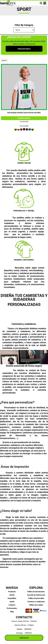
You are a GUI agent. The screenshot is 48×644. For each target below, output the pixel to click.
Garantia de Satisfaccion (36, 595)
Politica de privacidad (36, 598)
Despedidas (12, 598)
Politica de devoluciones (36, 592)
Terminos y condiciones (36, 602)
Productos (12, 592)
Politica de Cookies (36, 605)
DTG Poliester (24, 118)
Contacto (12, 605)
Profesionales (12, 608)
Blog (12, 612)
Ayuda (12, 602)
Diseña (12, 595)
